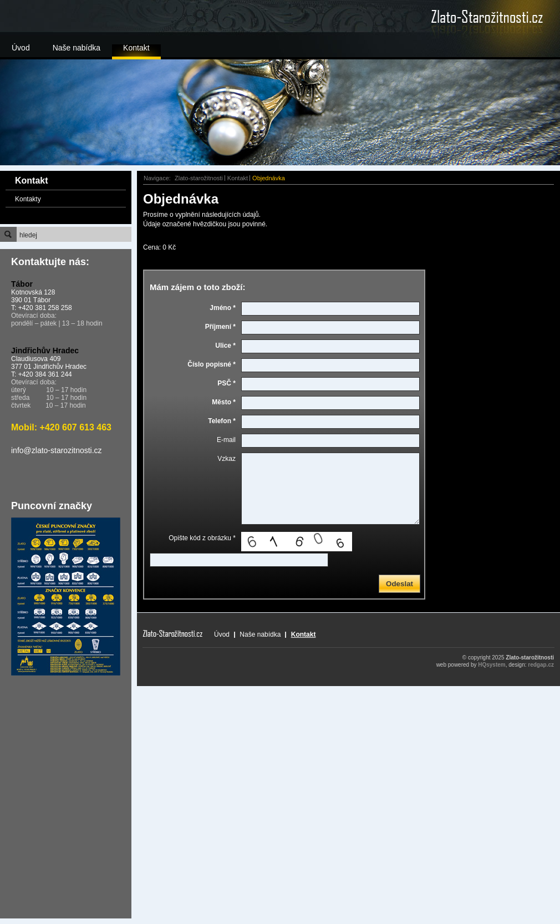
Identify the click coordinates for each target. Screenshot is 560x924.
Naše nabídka (77, 48)
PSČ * (226, 383)
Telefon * (222, 421)
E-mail (226, 440)
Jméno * (223, 308)
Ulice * (225, 346)
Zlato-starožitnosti (199, 178)
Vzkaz (226, 459)
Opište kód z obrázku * (202, 538)
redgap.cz (541, 665)
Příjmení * (220, 327)
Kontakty (28, 199)
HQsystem (492, 665)
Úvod (21, 48)
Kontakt (136, 48)
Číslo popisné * (212, 364)
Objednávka (269, 178)
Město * (224, 402)
